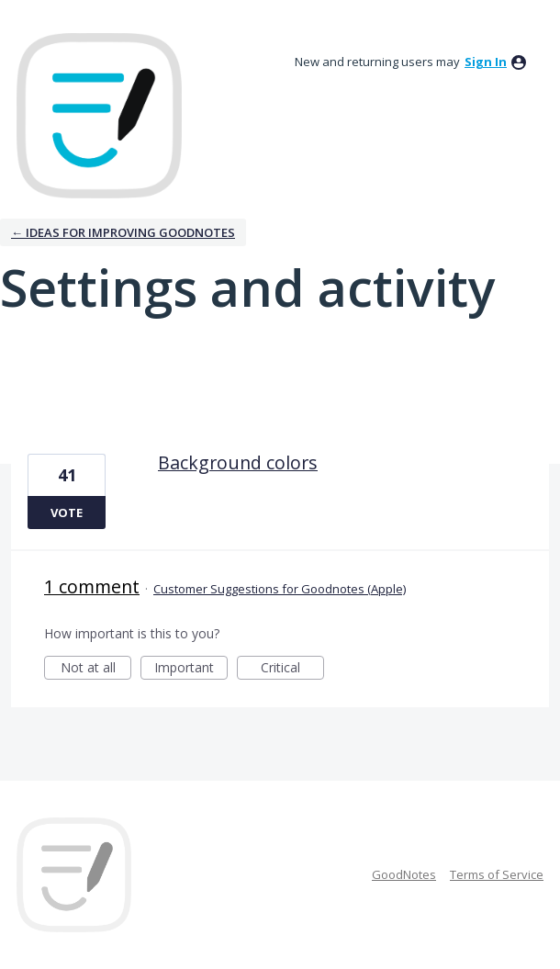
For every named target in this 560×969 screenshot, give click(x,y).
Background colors (238, 462)
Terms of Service (497, 874)
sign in (486, 62)
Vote (67, 513)
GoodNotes (404, 874)
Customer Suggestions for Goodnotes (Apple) (280, 589)
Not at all (96, 669)
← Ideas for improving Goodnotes (123, 232)
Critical (292, 669)
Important (191, 669)
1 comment (92, 586)
